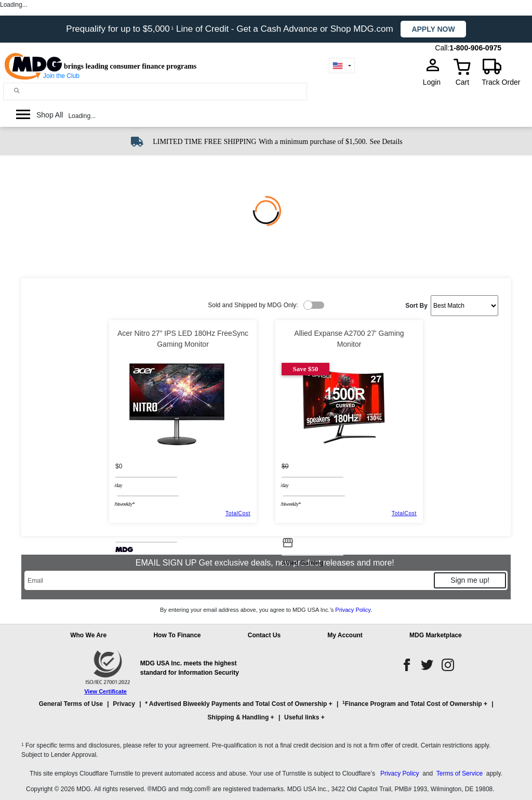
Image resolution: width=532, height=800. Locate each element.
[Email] (229, 580)
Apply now (433, 29)
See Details (386, 142)
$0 (119, 466)
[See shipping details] (386, 141)
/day (118, 485)
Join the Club (61, 76)
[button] (266, 715)
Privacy (124, 704)
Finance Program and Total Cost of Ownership (412, 704)
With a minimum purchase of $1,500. (313, 142)
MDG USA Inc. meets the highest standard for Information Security (190, 668)
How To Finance (177, 635)
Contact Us (264, 635)
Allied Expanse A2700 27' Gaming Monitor (349, 339)
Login (435, 82)
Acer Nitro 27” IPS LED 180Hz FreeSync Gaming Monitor (183, 339)
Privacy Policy (353, 610)
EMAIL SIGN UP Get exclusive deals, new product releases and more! (266, 563)
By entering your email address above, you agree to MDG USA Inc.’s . (266, 610)
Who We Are (88, 635)
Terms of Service (460, 773)
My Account (345, 635)
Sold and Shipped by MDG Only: (253, 305)
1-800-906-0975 (475, 48)
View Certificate (105, 691)
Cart (462, 82)
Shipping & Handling (238, 717)
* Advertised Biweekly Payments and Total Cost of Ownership (236, 704)
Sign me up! (470, 580)
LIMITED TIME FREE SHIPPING (204, 142)
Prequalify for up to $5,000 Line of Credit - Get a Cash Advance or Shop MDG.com (231, 29)
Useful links (302, 717)
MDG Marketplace (436, 635)
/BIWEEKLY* (124, 504)
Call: (442, 48)
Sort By (416, 306)
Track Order (501, 82)
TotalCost (238, 513)
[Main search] (17, 91)
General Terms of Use (71, 704)
